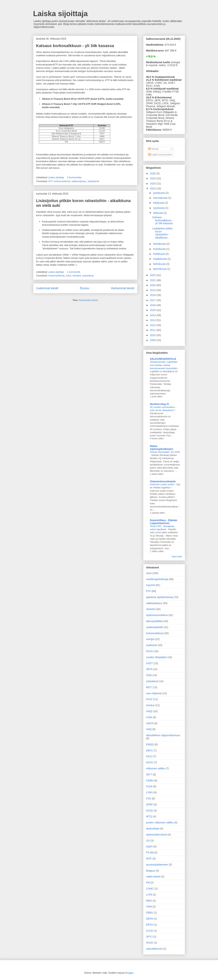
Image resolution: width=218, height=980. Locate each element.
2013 (153, 320)
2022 (153, 275)
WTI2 (149, 816)
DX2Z (149, 699)
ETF (51, 181)
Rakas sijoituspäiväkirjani (162, 448)
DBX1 (150, 750)
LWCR (150, 723)
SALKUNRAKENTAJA (163, 359)
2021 (153, 280)
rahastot (77, 276)
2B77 (149, 774)
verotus (150, 705)
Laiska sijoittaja (61, 14)
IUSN (149, 717)
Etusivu (85, 288)
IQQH (149, 846)
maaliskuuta (160, 259)
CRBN (150, 781)
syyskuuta (159, 208)
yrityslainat (93, 181)
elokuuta (158, 213)
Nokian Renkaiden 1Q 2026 (165, 452)
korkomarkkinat (62, 181)
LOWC (150, 889)
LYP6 (149, 895)
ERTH (150, 925)
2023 (153, 188)
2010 (153, 335)
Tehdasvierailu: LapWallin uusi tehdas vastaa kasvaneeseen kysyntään (164, 365)
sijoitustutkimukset (157, 835)
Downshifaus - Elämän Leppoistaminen (164, 522)
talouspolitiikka (154, 621)
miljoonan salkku (156, 768)
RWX (149, 901)
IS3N (149, 675)
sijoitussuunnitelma (157, 615)
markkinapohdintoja (157, 579)
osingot (150, 639)
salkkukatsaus (79, 181)
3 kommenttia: (75, 177)
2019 (153, 290)
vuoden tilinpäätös (156, 657)
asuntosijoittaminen (157, 865)
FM (148, 883)
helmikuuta (160, 264)
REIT (149, 687)
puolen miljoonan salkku (160, 822)
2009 (153, 340)
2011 (153, 330)
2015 (153, 310)
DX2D (150, 811)
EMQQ (150, 744)
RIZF (149, 859)
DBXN (150, 919)
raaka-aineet (153, 877)
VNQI (149, 711)
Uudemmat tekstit (47, 288)
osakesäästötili (155, 627)
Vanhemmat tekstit (123, 288)
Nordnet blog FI (159, 404)
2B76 (149, 669)
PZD (149, 798)
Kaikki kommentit (160, 155)
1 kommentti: (74, 272)
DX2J (149, 756)
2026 (153, 173)
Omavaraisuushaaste (163, 481)
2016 (153, 305)
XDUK (150, 943)
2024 (153, 184)
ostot (68, 276)
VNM (149, 907)
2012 (153, 325)
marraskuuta (161, 198)
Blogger (129, 973)
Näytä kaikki (177, 556)
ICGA (149, 786)
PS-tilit (150, 853)
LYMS (150, 792)
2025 (153, 178)
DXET (150, 663)
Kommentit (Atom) (88, 300)
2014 (153, 315)
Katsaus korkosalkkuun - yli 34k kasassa (75, 46)
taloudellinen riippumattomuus (163, 735)
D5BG (150, 913)
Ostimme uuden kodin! (163, 484)
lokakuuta (159, 203)
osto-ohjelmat (154, 693)
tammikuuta (160, 269)
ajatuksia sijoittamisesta (160, 597)
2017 (153, 300)
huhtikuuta (159, 254)
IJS (148, 841)
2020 (153, 285)
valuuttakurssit (154, 949)
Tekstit (153, 149)
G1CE (150, 931)
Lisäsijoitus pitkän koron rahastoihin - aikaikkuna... (162, 233)
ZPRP (150, 805)
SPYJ (149, 937)
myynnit (151, 585)
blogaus (151, 871)
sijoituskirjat (153, 829)
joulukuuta (159, 193)
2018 (153, 295)
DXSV (150, 762)
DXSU (150, 651)
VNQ (149, 729)
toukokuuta (160, 249)
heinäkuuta (160, 244)
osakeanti (152, 645)
